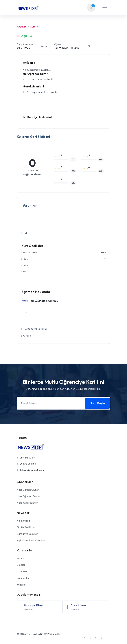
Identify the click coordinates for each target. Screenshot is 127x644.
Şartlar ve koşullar (27, 534)
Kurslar (21, 558)
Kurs (33, 27)
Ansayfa (22, 27)
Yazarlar (22, 585)
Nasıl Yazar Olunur (27, 503)
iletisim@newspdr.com (30, 470)
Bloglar (21, 565)
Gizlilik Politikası (26, 527)
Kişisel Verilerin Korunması (32, 540)
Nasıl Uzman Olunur (28, 490)
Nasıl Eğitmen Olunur (29, 496)
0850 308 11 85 (26, 464)
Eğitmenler (23, 578)
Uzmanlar (22, 571)
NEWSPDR (46, 634)
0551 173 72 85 (26, 458)
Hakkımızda (23, 521)
